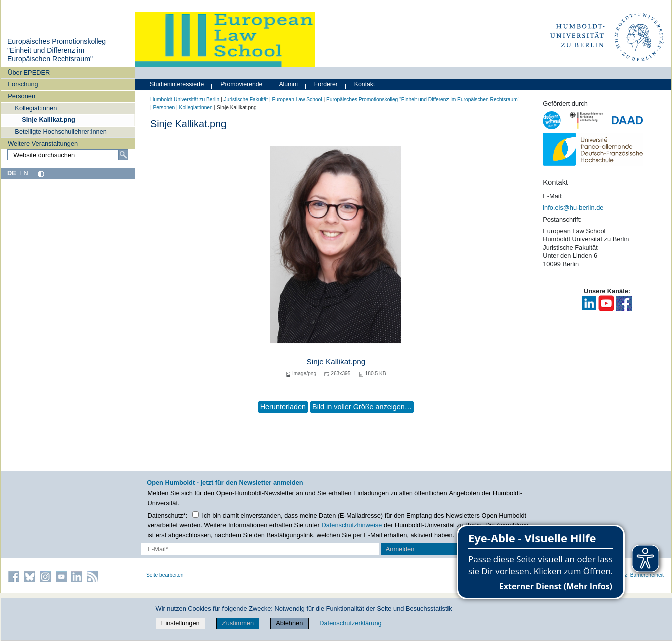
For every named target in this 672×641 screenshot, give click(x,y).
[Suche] (123, 155)
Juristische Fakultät (246, 99)
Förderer (326, 84)
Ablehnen (289, 623)
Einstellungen (181, 623)
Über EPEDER (29, 72)
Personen (21, 96)
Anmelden (400, 549)
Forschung (23, 84)
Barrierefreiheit (647, 575)
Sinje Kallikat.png (48, 120)
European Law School (297, 99)
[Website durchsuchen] (68, 155)
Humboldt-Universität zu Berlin (185, 99)
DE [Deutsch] (12, 173)
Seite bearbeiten (165, 575)
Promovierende (241, 84)
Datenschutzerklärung (350, 623)
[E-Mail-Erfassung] (260, 549)
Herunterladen (283, 407)
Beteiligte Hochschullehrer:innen (61, 132)
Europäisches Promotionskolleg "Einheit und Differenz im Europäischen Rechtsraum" (56, 50)
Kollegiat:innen (36, 108)
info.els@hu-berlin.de (573, 208)
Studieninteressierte (177, 84)
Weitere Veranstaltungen (43, 144)
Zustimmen (238, 623)
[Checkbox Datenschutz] (196, 514)
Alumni (288, 84)
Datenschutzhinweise (352, 525)
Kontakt (365, 84)
